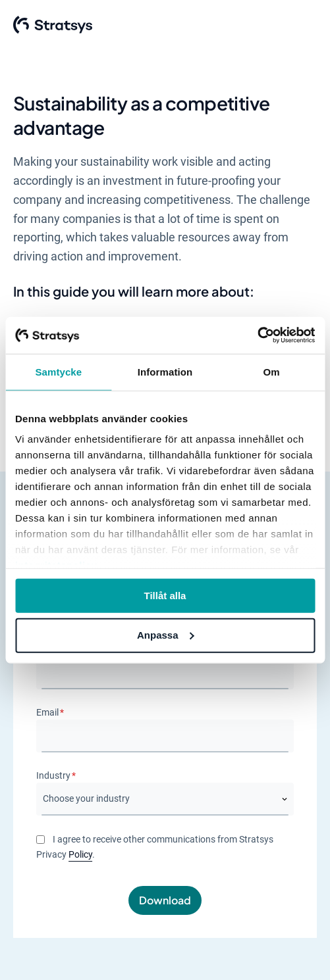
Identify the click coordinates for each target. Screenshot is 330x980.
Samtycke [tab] (58, 371)
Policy (80, 855)
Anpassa (166, 635)
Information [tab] (165, 371)
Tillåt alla (165, 595)
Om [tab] (272, 371)
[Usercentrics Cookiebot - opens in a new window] (257, 335)
